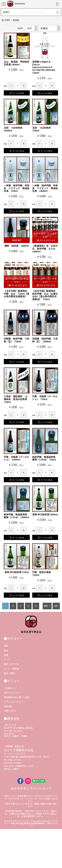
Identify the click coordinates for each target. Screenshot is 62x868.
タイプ (7, 699)
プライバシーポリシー (15, 741)
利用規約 (8, 745)
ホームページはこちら (15, 793)
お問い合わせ (10, 750)
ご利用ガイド (10, 727)
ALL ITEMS (6, 20)
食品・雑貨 (9, 712)
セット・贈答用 (11, 708)
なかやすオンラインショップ (31, 828)
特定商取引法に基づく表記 (17, 736)
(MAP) (46, 796)
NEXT (46, 644)
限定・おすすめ (11, 703)
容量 (6, 694)
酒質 (6, 685)
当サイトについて (12, 732)
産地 (6, 689)
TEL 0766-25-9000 (13, 770)
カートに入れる (18, 96)
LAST (57, 644)
